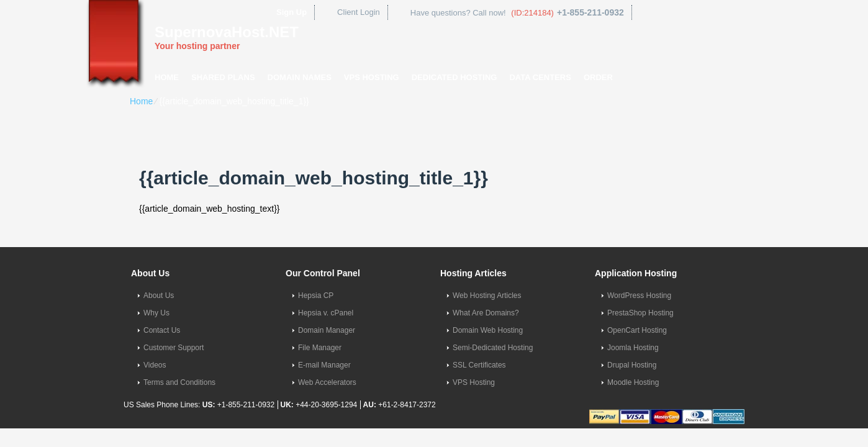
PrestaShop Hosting (640, 313)
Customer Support (174, 348)
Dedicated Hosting (454, 77)
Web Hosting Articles (487, 296)
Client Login (359, 12)
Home (167, 77)
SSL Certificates (479, 365)
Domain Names (300, 77)
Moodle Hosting (633, 382)
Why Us (156, 313)
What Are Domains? (486, 313)
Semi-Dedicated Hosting (493, 348)
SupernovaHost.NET (227, 32)
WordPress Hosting (639, 296)
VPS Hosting (372, 77)
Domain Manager (327, 330)
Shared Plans (223, 77)
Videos (155, 365)
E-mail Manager (324, 365)
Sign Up (292, 12)
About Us (159, 296)
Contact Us (162, 330)
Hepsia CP (316, 296)
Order (598, 77)
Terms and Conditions (179, 382)
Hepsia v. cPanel (326, 313)
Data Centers (540, 77)
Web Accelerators (327, 382)
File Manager (320, 348)
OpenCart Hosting (637, 330)
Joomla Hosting (633, 348)
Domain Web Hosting (488, 330)
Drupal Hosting (632, 365)
